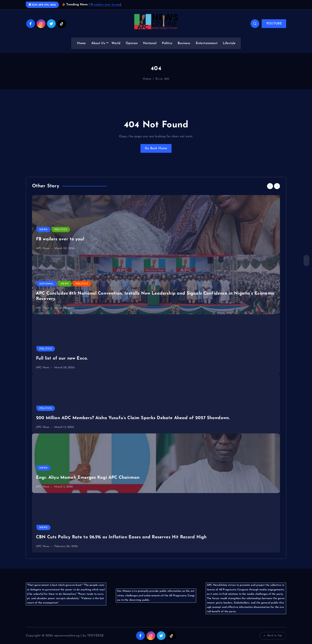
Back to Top (273, 636)
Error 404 (162, 79)
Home (81, 43)
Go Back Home (156, 148)
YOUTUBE (274, 24)
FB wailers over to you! (105, 5)
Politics (167, 43)
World (116, 43)
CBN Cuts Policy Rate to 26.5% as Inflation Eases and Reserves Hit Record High (121, 537)
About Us (98, 43)
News (43, 230)
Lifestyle (229, 43)
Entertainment (207, 43)
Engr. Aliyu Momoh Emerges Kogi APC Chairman (88, 478)
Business (184, 43)
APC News (43, 248)
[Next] (277, 186)
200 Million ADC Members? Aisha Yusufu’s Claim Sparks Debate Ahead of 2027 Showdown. (133, 418)
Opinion (132, 43)
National (150, 43)
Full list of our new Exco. (62, 358)
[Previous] (270, 186)
